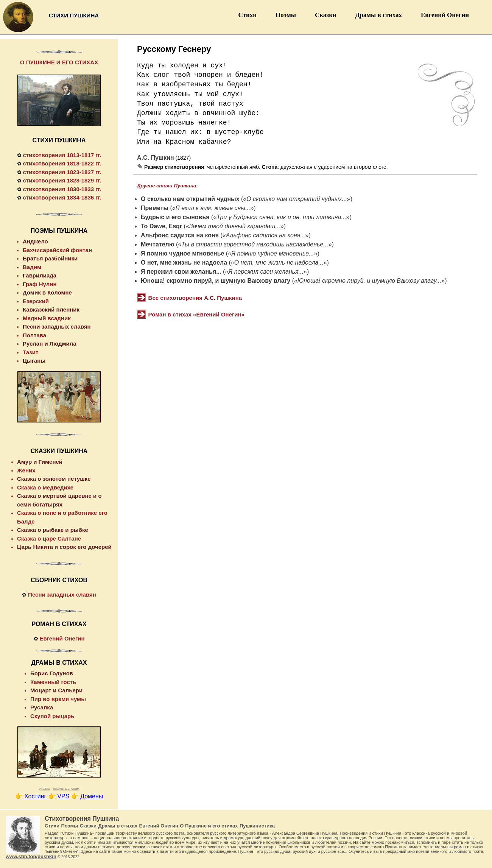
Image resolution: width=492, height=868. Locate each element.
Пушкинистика (257, 826)
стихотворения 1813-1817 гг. (62, 155)
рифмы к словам (66, 789)
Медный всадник (47, 318)
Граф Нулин (40, 284)
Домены (92, 796)
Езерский (36, 301)
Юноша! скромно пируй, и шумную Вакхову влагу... (369, 281)
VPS (63, 796)
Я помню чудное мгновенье (182, 253)
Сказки (326, 15)
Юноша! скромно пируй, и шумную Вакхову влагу (216, 281)
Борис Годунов (52, 673)
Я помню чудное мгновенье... (272, 253)
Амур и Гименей (40, 462)
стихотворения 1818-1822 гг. (62, 163)
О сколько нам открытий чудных (190, 199)
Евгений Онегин (445, 15)
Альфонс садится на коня (180, 235)
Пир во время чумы (58, 699)
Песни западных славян (57, 326)
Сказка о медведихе (45, 487)
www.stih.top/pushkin (31, 856)
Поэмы (286, 15)
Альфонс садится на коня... (266, 235)
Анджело (35, 241)
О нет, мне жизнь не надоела (184, 263)
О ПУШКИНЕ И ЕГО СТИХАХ (59, 62)
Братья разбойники (50, 258)
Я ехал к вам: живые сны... (213, 208)
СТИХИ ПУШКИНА (59, 140)
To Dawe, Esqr (161, 226)
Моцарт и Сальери (56, 690)
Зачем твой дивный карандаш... (235, 226)
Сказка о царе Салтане (49, 538)
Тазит (30, 352)
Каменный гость (53, 682)
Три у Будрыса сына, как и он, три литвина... (281, 217)
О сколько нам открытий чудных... (297, 199)
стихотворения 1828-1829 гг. (62, 180)
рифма (44, 789)
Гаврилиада (40, 275)
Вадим (32, 267)
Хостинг (35, 796)
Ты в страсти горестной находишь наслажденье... (255, 244)
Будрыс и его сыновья (175, 217)
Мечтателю (157, 244)
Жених (26, 470)
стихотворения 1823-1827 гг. (62, 172)
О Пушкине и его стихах (209, 826)
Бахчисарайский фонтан (57, 250)
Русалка (42, 707)
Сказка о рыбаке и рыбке (53, 530)
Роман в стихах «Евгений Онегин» (196, 314)
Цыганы (34, 361)
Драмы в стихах (379, 15)
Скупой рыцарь (52, 716)
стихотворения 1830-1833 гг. (62, 189)
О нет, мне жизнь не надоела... (279, 263)
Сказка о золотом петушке (54, 479)
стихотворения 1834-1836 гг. (62, 197)
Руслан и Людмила (50, 344)
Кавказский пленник (51, 309)
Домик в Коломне (47, 292)
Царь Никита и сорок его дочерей (64, 547)
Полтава (34, 335)
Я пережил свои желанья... (181, 272)
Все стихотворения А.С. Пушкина (195, 298)
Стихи (248, 15)
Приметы (155, 208)
